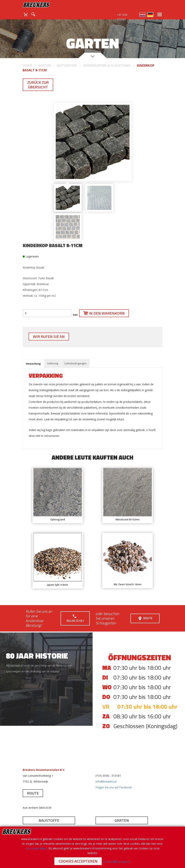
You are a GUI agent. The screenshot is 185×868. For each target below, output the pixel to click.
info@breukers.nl (106, 781)
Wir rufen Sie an (49, 336)
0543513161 (75, 618)
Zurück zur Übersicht (38, 85)
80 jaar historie (37, 656)
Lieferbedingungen (76, 363)
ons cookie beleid (36, 848)
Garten (122, 820)
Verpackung (33, 363)
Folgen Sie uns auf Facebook (114, 787)
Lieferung (53, 363)
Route (145, 618)
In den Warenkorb (104, 313)
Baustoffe (49, 820)
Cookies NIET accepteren (117, 862)
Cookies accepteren (78, 861)
